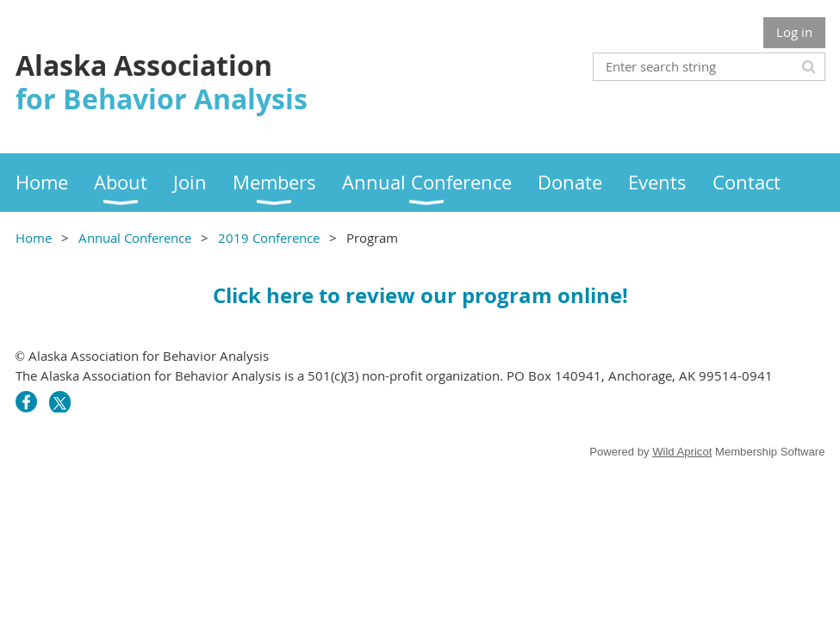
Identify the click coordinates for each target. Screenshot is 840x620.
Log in (794, 32)
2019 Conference (269, 238)
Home (34, 238)
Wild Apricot (682, 452)
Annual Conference (135, 238)
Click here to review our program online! (420, 295)
